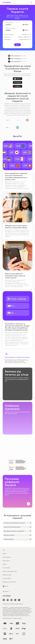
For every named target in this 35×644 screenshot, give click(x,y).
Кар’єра (5, 564)
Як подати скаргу (7, 578)
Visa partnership (7, 568)
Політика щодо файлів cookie (10, 571)
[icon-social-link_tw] (19, 600)
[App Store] (17, 79)
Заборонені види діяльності (9, 582)
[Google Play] (17, 82)
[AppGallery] (17, 86)
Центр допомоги (7, 557)
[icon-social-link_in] (8, 600)
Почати (18, 45)
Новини (5, 554)
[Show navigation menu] (31, 2)
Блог (4, 550)
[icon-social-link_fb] (4, 600)
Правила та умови (7, 575)
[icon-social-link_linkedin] (15, 600)
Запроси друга (6, 561)
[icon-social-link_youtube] (11, 600)
